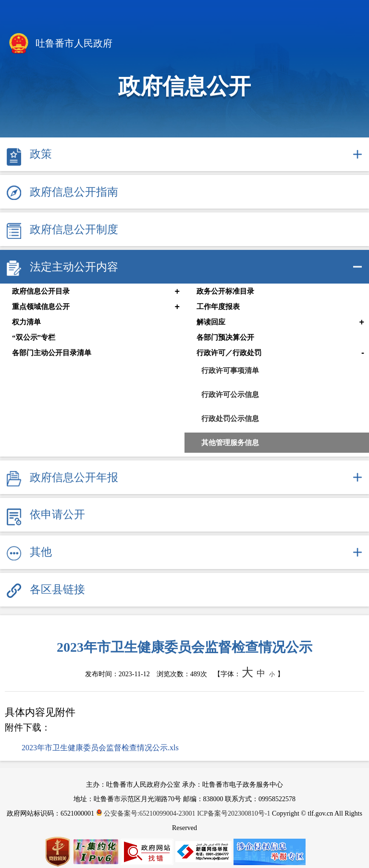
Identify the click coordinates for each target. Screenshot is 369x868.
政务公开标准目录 (225, 291)
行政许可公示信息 (230, 394)
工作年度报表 (218, 307)
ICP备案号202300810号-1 (234, 813)
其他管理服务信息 (230, 442)
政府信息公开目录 (41, 291)
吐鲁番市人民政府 (60, 44)
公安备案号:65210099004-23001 (147, 813)
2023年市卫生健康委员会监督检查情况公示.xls (100, 748)
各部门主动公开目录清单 (52, 353)
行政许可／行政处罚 (229, 353)
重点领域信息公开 (41, 307)
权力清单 (26, 322)
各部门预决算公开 (225, 337)
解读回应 (211, 322)
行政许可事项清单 (230, 370)
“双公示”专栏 (34, 337)
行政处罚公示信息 (230, 418)
